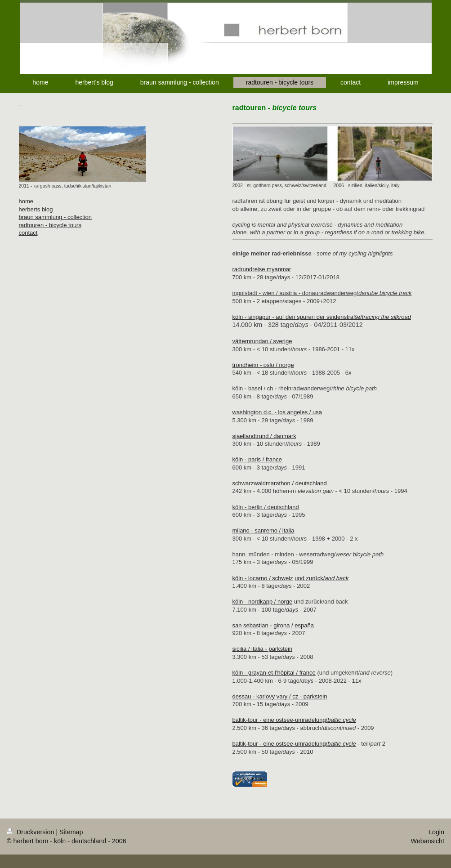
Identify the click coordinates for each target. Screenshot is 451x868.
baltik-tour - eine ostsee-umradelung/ (294, 720)
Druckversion (31, 832)
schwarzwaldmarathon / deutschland (280, 483)
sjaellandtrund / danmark (264, 436)
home (26, 201)
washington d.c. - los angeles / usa (277, 412)
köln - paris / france (257, 459)
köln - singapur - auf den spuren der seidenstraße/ (322, 317)
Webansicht (428, 841)
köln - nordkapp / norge (263, 602)
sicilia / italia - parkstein (263, 649)
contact (28, 233)
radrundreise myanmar (262, 269)
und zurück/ (322, 578)
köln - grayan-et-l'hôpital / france (274, 673)
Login (436, 832)
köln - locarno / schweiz (263, 578)
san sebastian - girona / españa (273, 625)
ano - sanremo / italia (267, 530)
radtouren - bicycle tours (50, 225)
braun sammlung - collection (56, 217)
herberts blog (36, 209)
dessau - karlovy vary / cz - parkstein (280, 696)
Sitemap (71, 832)
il (238, 530)
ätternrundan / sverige (263, 341)
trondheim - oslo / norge (263, 365)
